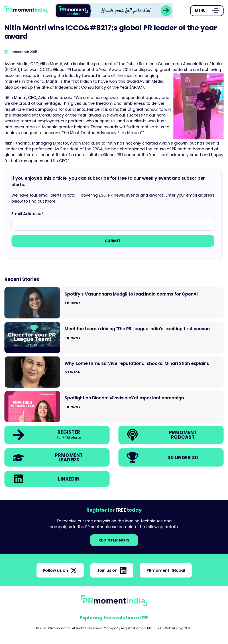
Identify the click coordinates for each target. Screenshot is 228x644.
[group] (114, 11)
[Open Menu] (207, 11)
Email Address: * (27, 214)
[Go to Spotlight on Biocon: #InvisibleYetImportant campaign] (114, 407)
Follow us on (60, 570)
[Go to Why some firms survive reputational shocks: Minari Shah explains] (114, 372)
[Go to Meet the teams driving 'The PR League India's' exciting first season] (114, 337)
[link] (114, 11)
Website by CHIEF (178, 628)
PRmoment (166, 570)
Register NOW (114, 540)
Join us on (112, 570)
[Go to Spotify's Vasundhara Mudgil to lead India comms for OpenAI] (114, 303)
